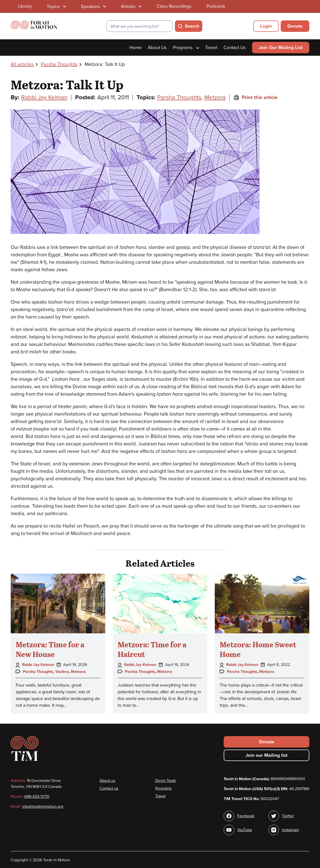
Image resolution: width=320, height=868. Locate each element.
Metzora (215, 97)
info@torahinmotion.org (43, 807)
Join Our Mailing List (281, 48)
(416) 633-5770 (37, 797)
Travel (211, 48)
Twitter (288, 816)
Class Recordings (174, 6)
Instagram (290, 830)
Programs (186, 48)
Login (266, 26)
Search (192, 26)
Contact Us (235, 48)
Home (135, 48)
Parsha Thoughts (59, 64)
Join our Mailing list (267, 755)
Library (25, 6)
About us (107, 781)
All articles (22, 64)
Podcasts (216, 6)
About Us (157, 48)
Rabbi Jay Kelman (44, 97)
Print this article (255, 98)
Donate (295, 26)
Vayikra (62, 672)
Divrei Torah (166, 781)
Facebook (246, 816)
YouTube (245, 830)
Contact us (109, 788)
